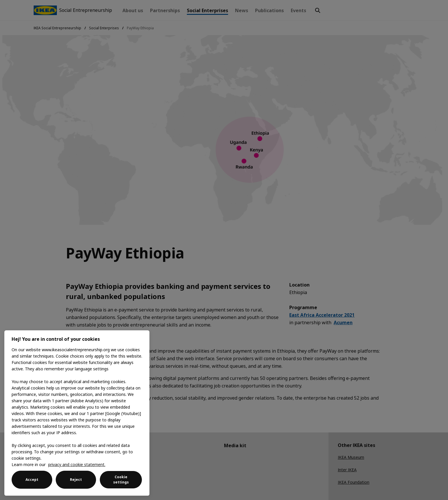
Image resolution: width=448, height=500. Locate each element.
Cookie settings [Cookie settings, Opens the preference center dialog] (121, 480)
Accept (32, 480)
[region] (77, 413)
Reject (76, 480)
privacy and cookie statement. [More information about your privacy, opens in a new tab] (77, 464)
